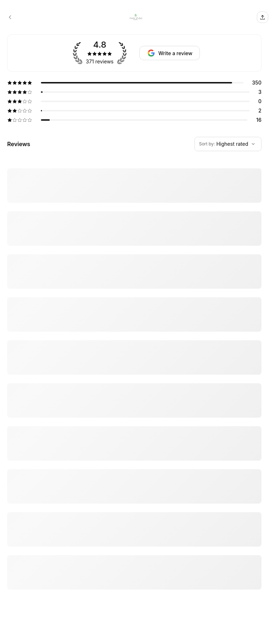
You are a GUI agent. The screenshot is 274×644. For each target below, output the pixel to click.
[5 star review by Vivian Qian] (134, 186)
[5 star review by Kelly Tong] (134, 615)
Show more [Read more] (19, 351)
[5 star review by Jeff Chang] (134, 316)
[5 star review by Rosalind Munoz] (134, 230)
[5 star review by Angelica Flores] (134, 381)
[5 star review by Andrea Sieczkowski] (134, 478)
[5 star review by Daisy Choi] (134, 259)
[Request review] (170, 53)
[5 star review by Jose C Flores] (134, 429)
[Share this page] (263, 17)
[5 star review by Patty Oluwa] (134, 522)
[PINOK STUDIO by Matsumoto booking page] (10, 17)
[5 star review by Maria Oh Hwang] (134, 567)
